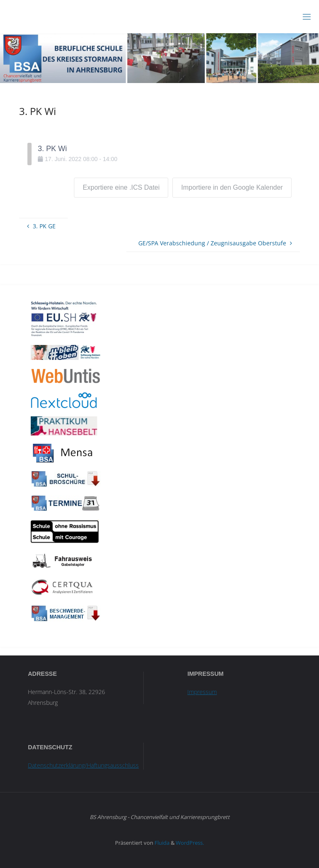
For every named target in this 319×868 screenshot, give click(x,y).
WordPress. (190, 843)
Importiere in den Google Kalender (232, 187)
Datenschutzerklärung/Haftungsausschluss (83, 765)
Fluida (161, 843)
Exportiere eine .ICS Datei (121, 187)
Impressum (202, 692)
